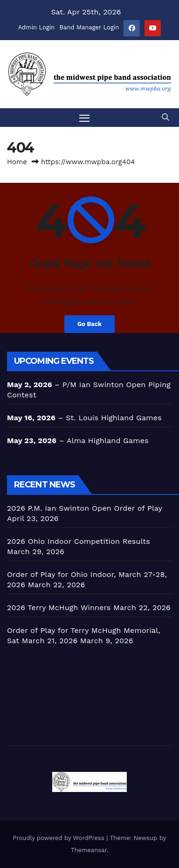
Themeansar (89, 850)
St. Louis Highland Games (114, 418)
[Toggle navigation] (84, 118)
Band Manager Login (89, 27)
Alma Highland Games (108, 441)
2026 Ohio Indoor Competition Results (79, 541)
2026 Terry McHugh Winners (59, 608)
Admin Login (37, 27)
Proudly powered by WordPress (60, 838)
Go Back (89, 324)
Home (17, 162)
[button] (165, 117)
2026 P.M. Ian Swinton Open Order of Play (85, 508)
